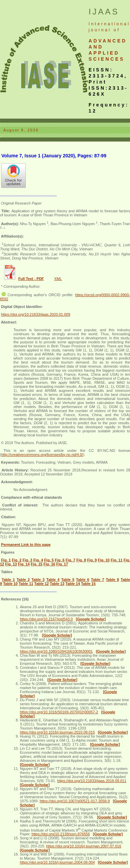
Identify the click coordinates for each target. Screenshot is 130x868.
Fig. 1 (6, 560)
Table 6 (83, 580)
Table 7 (97, 580)
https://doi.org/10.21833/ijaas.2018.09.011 (92, 781)
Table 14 (73, 584)
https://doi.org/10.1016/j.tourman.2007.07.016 (84, 846)
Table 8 (112, 580)
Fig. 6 (60, 560)
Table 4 (53, 580)
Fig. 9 (92, 560)
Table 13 (57, 584)
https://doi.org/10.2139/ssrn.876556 (61, 834)
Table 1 (8, 580)
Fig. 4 (38, 560)
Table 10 (10, 584)
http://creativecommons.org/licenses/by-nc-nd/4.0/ (42, 455)
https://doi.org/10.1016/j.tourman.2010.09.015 (57, 732)
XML (58, 279)
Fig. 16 (49, 564)
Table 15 (88, 584)
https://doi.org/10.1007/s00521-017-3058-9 (75, 801)
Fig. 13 (11, 564)
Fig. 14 (24, 564)
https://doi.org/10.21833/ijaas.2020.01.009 (36, 314)
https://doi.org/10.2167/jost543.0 (46, 619)
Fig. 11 (117, 560)
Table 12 (42, 584)
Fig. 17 (62, 564)
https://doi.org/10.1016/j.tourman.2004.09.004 (57, 862)
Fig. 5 (49, 560)
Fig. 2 (17, 560)
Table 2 (23, 580)
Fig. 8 (81, 560)
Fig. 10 (104, 560)
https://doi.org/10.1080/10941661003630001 (56, 651)
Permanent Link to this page (26, 545)
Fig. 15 (37, 564)
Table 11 (26, 584)
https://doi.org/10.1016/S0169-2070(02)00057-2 (59, 712)
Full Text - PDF (31, 279)
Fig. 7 (71, 560)
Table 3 (38, 580)
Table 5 (68, 580)
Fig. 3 (27, 560)
